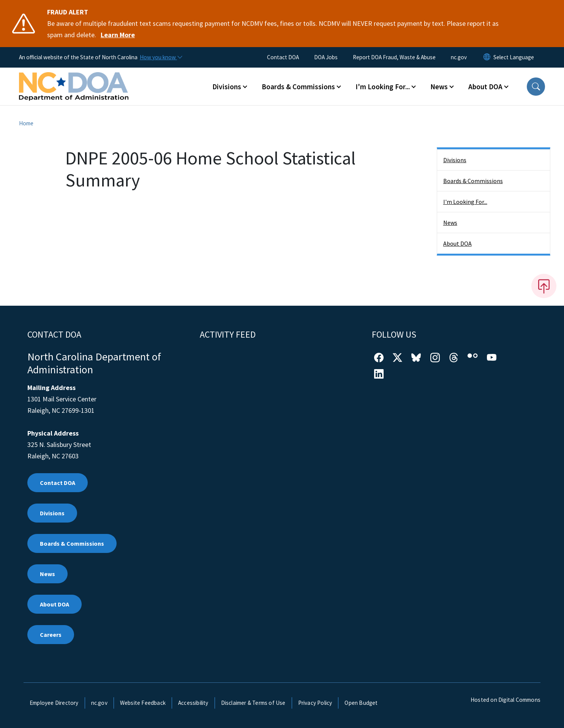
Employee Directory (54, 703)
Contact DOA (283, 57)
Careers (51, 635)
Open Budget (361, 703)
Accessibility (193, 703)
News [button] (439, 87)
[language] (514, 57)
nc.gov (459, 57)
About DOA (457, 243)
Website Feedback (143, 703)
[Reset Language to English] (487, 57)
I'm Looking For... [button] (383, 87)
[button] (536, 87)
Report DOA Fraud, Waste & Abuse (394, 57)
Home (26, 123)
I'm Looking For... (465, 202)
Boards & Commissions (473, 181)
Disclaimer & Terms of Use (253, 703)
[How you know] (161, 57)
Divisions (455, 160)
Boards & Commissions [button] (298, 87)
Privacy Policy (315, 703)
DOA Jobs (326, 57)
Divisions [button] (227, 87)
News (450, 223)
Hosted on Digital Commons (506, 700)
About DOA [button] (485, 87)
